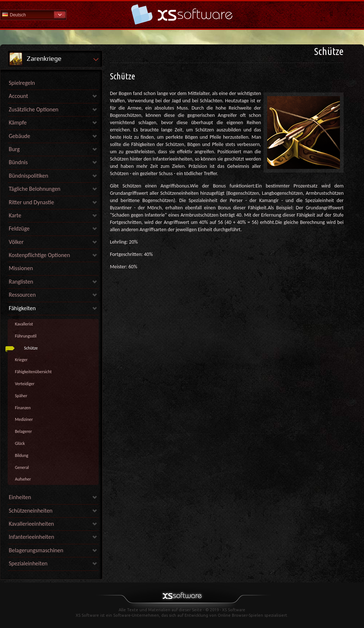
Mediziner (24, 419)
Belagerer (23, 431)
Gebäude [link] (19, 136)
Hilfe (182, 14)
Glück (20, 443)
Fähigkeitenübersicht (33, 372)
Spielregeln (22, 83)
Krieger (21, 360)
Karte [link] (15, 215)
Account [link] (18, 96)
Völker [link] (16, 242)
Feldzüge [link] (19, 228)
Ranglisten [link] (21, 282)
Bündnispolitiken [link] (28, 176)
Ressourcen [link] (22, 295)
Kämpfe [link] (18, 123)
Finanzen (23, 408)
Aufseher (23, 479)
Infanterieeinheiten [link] (31, 537)
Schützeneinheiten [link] (31, 511)
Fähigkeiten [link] (22, 308)
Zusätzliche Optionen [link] (34, 109)
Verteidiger (25, 384)
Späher (21, 396)
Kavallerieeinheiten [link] (31, 524)
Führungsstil (26, 336)
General (22, 467)
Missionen (21, 268)
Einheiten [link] (20, 497)
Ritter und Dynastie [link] (31, 202)
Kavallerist (24, 324)
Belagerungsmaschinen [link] (36, 550)
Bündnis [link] (18, 162)
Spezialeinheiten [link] (28, 563)
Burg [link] (14, 149)
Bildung (22, 455)
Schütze (31, 348)
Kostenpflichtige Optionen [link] (39, 255)
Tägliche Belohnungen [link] (35, 189)
